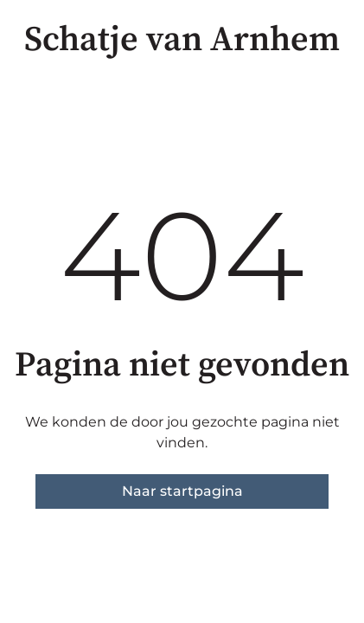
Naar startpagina (182, 491)
